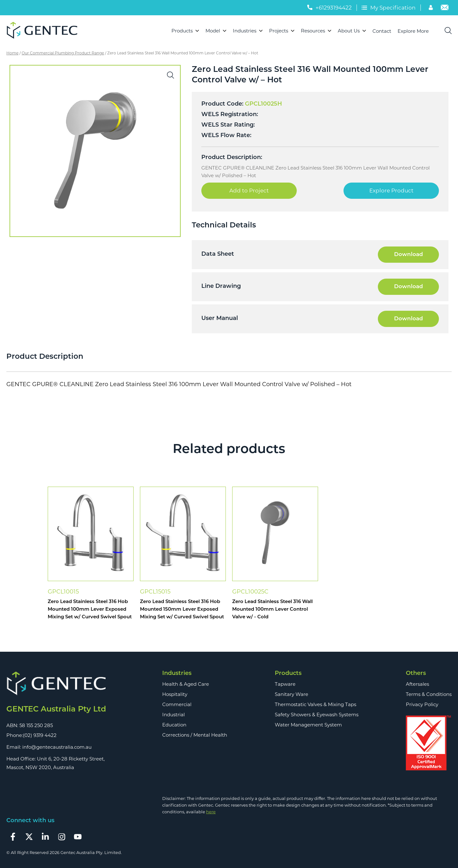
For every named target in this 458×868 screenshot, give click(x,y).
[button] (170, 75)
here (211, 812)
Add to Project (249, 191)
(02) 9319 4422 (40, 735)
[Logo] (45, 31)
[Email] (445, 8)
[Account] (432, 8)
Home (12, 53)
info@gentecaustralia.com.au (57, 747)
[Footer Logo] (56, 684)
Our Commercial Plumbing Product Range (63, 53)
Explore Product (391, 191)
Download (409, 255)
